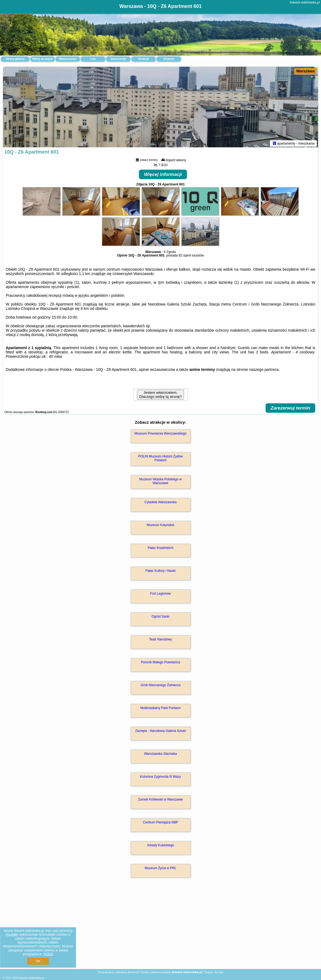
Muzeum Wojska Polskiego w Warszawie (161, 482)
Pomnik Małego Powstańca (160, 663)
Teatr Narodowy (160, 640)
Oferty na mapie (42, 59)
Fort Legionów (160, 595)
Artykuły (169, 59)
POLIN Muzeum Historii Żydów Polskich (160, 459)
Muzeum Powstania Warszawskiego (161, 435)
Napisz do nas (214, 972)
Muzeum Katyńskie (160, 526)
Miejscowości (68, 59)
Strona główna (15, 59)
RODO (48, 954)
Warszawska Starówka (160, 755)
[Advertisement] (160, 930)
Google (12, 935)
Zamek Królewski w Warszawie (160, 801)
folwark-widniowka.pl (305, 2)
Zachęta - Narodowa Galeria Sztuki (160, 732)
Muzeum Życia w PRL (160, 869)
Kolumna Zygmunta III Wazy (160, 778)
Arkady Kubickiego (160, 846)
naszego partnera (264, 371)
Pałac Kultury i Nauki (160, 572)
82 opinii (185, 257)
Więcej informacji (163, 175)
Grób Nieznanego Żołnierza (160, 686)
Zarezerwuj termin (291, 409)
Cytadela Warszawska (160, 503)
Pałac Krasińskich (160, 549)
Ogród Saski (160, 618)
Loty (93, 59)
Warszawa (305, 71)
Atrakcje (143, 59)
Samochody (118, 59)
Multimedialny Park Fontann (160, 709)
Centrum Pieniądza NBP (160, 823)
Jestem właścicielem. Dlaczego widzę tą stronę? (160, 396)
